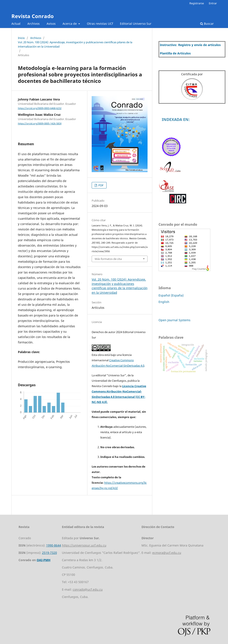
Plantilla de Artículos (175, 53)
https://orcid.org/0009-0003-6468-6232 (40, 108)
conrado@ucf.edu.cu (88, 589)
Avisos (51, 24)
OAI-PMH (44, 560)
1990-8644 (54, 545)
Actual (16, 24)
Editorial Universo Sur (136, 24)
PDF (101, 185)
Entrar (213, 3)
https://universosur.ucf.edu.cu (84, 545)
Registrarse (197, 3)
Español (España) (171, 295)
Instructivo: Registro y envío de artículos (190, 45)
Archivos (34, 24)
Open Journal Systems (175, 320)
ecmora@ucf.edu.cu (167, 553)
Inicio (21, 38)
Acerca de (70, 24)
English (164, 302)
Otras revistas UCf (100, 24)
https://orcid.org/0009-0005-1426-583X (40, 124)
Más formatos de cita (108, 259)
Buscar (207, 24)
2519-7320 (50, 553)
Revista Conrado (33, 16)
